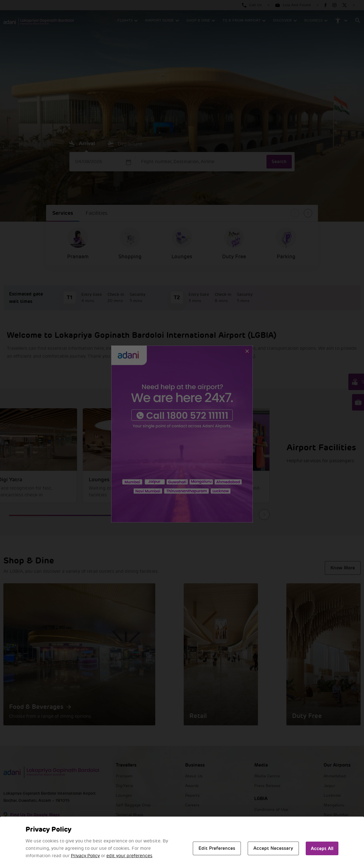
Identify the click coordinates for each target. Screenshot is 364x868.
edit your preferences (129, 856)
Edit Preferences (217, 848)
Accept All (322, 849)
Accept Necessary (273, 848)
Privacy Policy (85, 856)
